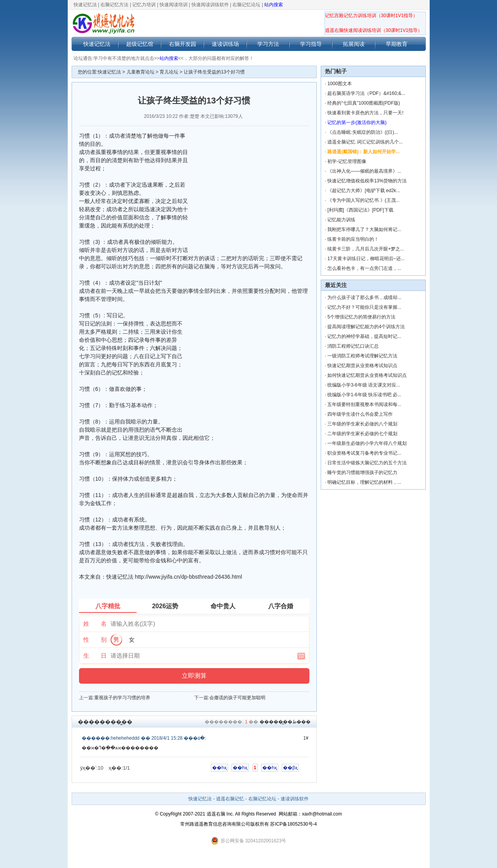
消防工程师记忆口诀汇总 (353, 346)
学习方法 (268, 44)
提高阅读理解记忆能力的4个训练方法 (366, 327)
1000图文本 (340, 84)
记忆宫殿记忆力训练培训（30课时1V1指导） (371, 16)
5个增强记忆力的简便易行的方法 (361, 317)
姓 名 (95, 624)
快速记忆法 (85, 5)
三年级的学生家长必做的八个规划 (362, 424)
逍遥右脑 (216, 814)
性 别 (95, 640)
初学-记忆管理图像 (347, 161)
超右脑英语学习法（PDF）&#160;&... (366, 93)
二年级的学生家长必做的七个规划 (362, 434)
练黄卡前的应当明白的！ (353, 239)
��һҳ (220, 768)
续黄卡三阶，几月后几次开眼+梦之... (366, 249)
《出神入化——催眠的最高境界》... (364, 171)
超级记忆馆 (140, 44)
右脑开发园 (183, 44)
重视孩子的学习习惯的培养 (122, 698)
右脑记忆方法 (114, 5)
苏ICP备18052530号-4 (293, 824)
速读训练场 (225, 44)
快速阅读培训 (174, 5)
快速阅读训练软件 (210, 5)
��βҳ (290, 768)
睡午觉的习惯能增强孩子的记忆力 (362, 472)
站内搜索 (274, 5)
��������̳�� (105, 722)
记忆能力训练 (341, 220)
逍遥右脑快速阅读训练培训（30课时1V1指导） (374, 30)
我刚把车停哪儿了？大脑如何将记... (364, 229)
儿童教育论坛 (140, 72)
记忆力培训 (144, 5)
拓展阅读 (354, 44)
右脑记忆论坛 (246, 5)
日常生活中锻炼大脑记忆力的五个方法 (367, 463)
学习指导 (311, 44)
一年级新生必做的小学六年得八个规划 (367, 443)
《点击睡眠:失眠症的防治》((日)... (363, 132)
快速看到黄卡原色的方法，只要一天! (365, 113)
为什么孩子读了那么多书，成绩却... (364, 297)
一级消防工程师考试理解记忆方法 (362, 356)
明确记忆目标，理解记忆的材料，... (364, 482)
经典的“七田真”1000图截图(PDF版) (364, 103)
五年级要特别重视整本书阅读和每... (364, 404)
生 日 (95, 655)
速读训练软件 (295, 799)
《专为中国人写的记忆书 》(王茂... (363, 200)
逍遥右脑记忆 (230, 799)
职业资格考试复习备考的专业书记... (364, 453)
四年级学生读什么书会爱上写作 (360, 414)
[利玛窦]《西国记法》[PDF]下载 (360, 210)
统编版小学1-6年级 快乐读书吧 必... (364, 395)
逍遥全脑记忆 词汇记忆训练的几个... (365, 142)
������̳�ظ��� (285, 722)
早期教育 (397, 44)
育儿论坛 (169, 72)
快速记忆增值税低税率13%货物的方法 (367, 181)
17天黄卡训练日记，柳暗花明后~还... (366, 259)
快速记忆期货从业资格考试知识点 (362, 366)
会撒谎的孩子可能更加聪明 (237, 698)
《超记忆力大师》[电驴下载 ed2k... (364, 191)
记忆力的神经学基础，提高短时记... (364, 336)
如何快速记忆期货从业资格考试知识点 (367, 375)
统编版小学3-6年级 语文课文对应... (364, 385)
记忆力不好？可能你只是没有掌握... (364, 307)
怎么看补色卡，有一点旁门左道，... (364, 268)
